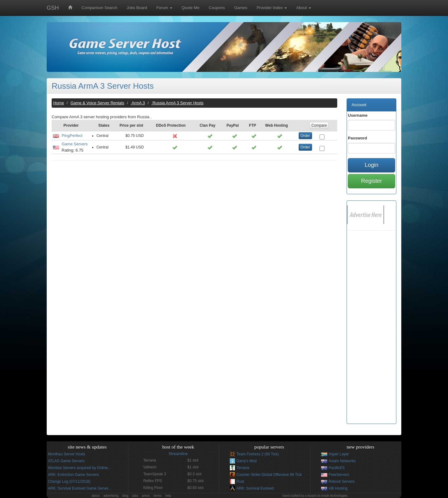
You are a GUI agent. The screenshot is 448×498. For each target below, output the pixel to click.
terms (158, 496)
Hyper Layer (339, 454)
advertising (111, 496)
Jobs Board (137, 8)
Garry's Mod (247, 461)
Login (371, 165)
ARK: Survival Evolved (255, 488)
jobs (135, 496)
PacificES (337, 468)
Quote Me (191, 8)
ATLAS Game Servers (66, 461)
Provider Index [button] (272, 8)
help (168, 496)
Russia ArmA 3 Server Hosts (103, 86)
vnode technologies (334, 496)
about (96, 496)
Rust (240, 482)
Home (59, 103)
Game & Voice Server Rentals (98, 103)
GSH (53, 8)
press (146, 496)
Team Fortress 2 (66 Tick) (258, 454)
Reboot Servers (342, 482)
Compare (319, 125)
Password (357, 138)
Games (241, 8)
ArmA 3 (138, 103)
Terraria (243, 468)
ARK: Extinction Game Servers (73, 475)
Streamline (178, 454)
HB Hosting (338, 488)
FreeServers (339, 475)
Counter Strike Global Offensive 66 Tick (269, 475)
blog (126, 496)
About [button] (304, 8)
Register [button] (372, 181)
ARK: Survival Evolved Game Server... (80, 488)
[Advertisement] (194, 210)
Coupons (217, 8)
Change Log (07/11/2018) (69, 482)
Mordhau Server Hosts (67, 454)
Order (305, 136)
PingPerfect (72, 136)
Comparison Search (99, 8)
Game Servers (75, 144)
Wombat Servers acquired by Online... (79, 468)
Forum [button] (164, 8)
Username (358, 115)
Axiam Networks (342, 461)
